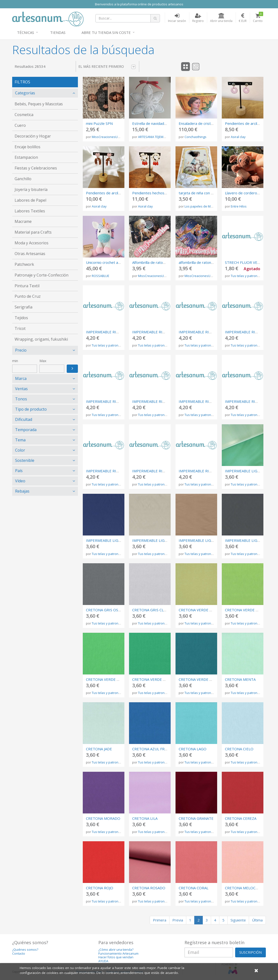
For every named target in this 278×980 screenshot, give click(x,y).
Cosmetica (24, 115)
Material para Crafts (33, 232)
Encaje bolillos (28, 147)
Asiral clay (238, 137)
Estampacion (26, 157)
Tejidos (21, 318)
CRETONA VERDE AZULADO (202, 679)
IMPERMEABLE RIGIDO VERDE (205, 471)
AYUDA (103, 961)
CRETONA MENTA (240, 679)
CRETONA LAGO (193, 749)
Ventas (21, 389)
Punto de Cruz (28, 296)
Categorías (25, 93)
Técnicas (26, 32)
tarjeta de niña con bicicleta (201, 193)
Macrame (23, 221)
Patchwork (24, 264)
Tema (20, 440)
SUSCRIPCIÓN (250, 952)
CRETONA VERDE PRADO (108, 679)
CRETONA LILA (145, 818)
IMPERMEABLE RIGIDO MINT (250, 401)
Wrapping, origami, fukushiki (41, 339)
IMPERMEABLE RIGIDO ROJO (157, 471)
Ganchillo (23, 179)
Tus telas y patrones (246, 276)
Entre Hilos (239, 206)
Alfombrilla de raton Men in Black (159, 262)
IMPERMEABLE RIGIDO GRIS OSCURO (165, 332)
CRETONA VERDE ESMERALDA (158, 679)
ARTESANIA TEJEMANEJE (155, 137)
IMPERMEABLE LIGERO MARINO (114, 540)
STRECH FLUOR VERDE (245, 262)
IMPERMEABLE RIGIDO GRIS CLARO (209, 332)
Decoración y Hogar (33, 136)
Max (43, 361)
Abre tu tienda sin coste (106, 32)
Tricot (20, 328)
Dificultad (24, 419)
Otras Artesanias (30, 254)
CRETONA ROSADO (149, 888)
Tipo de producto (31, 409)
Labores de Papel (30, 200)
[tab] (45, 93)
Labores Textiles (30, 211)
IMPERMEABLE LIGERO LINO (157, 540)
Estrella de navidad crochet (155, 123)
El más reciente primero (107, 67)
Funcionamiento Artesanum (118, 954)
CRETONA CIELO (239, 749)
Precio (21, 350)
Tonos (21, 399)
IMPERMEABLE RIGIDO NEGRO (113, 332)
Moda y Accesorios (32, 243)
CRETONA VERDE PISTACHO (249, 610)
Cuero (20, 125)
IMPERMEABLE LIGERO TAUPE (205, 540)
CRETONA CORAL (194, 888)
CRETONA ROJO (100, 888)
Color (20, 450)
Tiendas (58, 32)
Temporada (26, 430)
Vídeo (20, 481)
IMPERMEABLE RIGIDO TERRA (112, 471)
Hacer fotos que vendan (116, 957)
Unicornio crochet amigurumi (110, 262)
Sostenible (25, 460)
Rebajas (22, 491)
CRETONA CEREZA (241, 818)
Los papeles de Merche (202, 206)
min (15, 361)
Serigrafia (23, 307)
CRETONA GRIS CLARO (152, 610)
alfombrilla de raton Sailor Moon (205, 262)
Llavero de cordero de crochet (250, 193)
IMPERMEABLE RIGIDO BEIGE (158, 401)
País (19, 471)
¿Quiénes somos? (25, 950)
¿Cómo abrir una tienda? (116, 950)
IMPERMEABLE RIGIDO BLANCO (206, 401)
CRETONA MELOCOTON (246, 888)
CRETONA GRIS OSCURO (107, 610)
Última (257, 920)
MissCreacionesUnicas (109, 137)
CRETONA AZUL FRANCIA (154, 749)
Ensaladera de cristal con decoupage (209, 123)
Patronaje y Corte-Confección (42, 275)
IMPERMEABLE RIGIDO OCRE (111, 401)
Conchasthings (195, 137)
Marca (21, 378)
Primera (160, 920)
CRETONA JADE (99, 749)
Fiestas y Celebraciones (36, 168)
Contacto (19, 954)
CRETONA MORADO (103, 818)
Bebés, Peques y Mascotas (39, 104)
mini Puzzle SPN (99, 123)
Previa (178, 920)
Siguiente (238, 920)
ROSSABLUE (101, 276)
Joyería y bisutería (31, 189)
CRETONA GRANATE (196, 818)
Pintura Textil (27, 286)
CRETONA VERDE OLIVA (199, 610)
